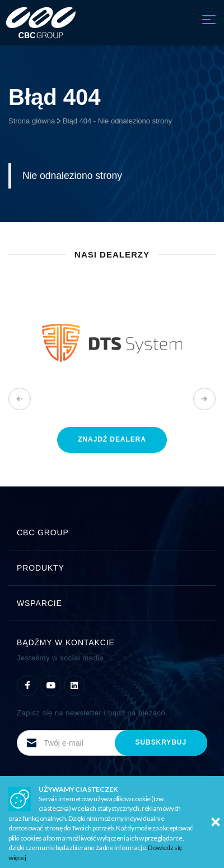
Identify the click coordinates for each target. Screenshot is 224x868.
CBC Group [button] (112, 532)
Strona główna (32, 121)
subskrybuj (161, 742)
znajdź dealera (112, 439)
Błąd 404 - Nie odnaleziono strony (117, 121)
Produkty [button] (112, 568)
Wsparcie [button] (112, 603)
